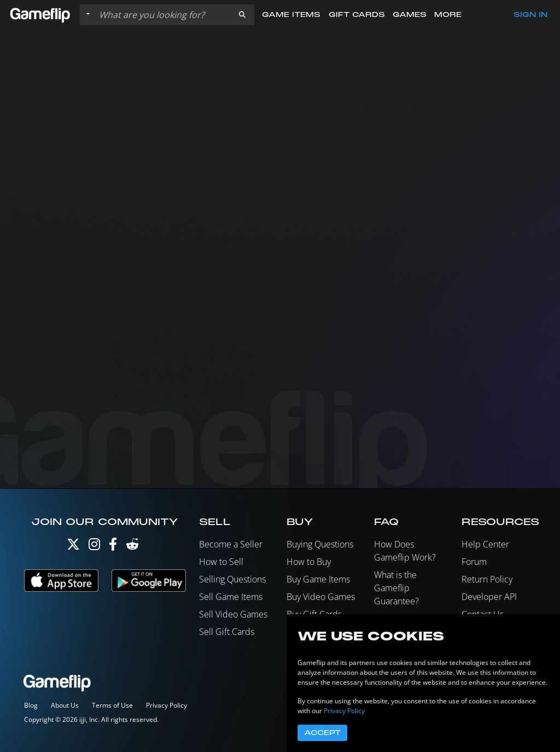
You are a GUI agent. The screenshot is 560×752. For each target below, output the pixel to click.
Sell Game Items (231, 597)
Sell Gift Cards (227, 632)
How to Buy (309, 562)
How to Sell (221, 562)
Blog (31, 705)
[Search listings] (162, 15)
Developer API (489, 597)
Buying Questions (320, 544)
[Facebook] (113, 547)
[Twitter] (73, 547)
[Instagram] (94, 547)
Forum (474, 562)
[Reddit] (132, 547)
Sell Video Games (233, 614)
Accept (322, 733)
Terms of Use (112, 705)
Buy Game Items (318, 579)
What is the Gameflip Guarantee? (396, 588)
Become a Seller (231, 544)
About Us (65, 705)
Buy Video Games (321, 597)
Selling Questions (232, 579)
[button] (242, 15)
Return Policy (487, 579)
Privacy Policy (167, 705)
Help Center (485, 544)
